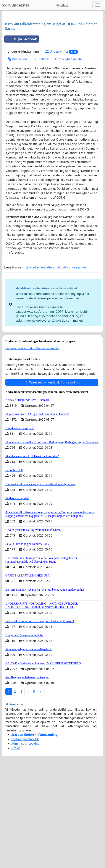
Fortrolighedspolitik (69, 111)
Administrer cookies (25, 796)
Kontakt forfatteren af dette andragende (56, 319)
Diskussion (17, 111)
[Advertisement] (52, 43)
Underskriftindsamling (23, 103)
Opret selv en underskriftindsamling (52, 434)
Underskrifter (61, 104)
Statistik (41, 111)
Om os (16, 800)
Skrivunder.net (16, 5)
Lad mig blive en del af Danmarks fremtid (32, 400)
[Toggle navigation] (98, 5)
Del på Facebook (21, 91)
